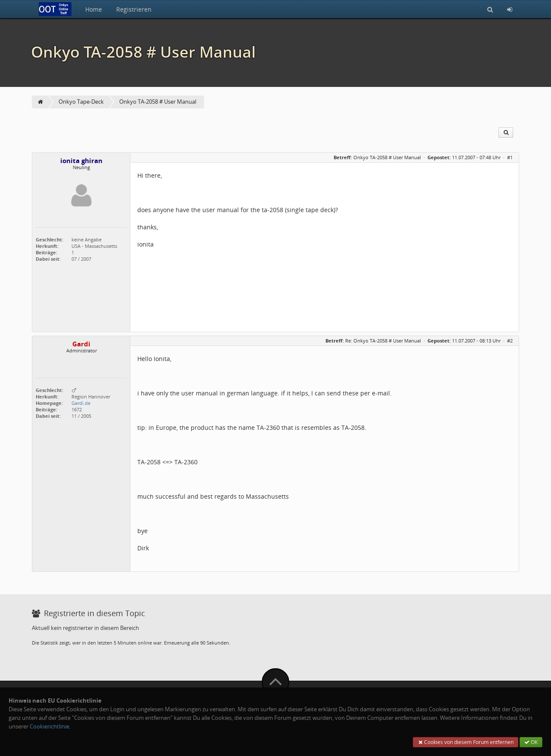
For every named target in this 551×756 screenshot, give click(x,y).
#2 (510, 341)
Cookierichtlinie (50, 727)
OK (531, 742)
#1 (510, 157)
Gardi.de (81, 403)
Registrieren (134, 9)
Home (94, 9)
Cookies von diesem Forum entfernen (466, 742)
